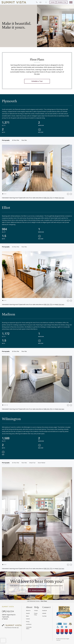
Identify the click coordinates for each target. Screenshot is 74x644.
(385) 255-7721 (48, 198)
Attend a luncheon (38, 590)
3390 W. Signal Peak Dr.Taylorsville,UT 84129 (9, 617)
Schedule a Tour (62, 2)
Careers (53, 2)
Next (71, 194)
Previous (68, 194)
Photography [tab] (6, 140)
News (27, 616)
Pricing (28, 622)
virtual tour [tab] (32, 463)
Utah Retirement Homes (33, 601)
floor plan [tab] (24, 140)
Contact (36, 611)
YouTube (44, 616)
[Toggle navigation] (71, 3)
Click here (61, 198)
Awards (28, 613)
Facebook (44, 611)
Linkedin (44, 613)
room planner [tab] (42, 463)
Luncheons (29, 624)
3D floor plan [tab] (16, 140)
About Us (28, 611)
